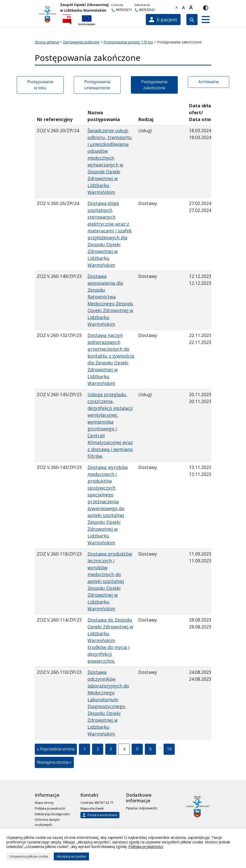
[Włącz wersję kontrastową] (206, 8)
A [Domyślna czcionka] (177, 7)
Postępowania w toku (40, 85)
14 (171, 750)
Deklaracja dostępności (52, 814)
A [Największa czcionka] (191, 8)
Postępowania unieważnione (97, 85)
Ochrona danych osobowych (47, 822)
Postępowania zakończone (154, 85)
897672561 (145, 10)
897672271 (121, 10)
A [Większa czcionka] (183, 8)
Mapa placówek (92, 808)
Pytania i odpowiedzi (142, 808)
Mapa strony (44, 803)
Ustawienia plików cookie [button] (29, 856)
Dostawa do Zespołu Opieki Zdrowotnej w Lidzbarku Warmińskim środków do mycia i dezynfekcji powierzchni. (110, 640)
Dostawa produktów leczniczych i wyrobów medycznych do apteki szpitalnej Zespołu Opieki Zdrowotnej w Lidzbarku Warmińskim (110, 581)
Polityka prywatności (50, 808)
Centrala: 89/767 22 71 (97, 803)
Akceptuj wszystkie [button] (71, 856)
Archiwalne (209, 82)
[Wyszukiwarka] (192, 20)
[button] (206, 20)
